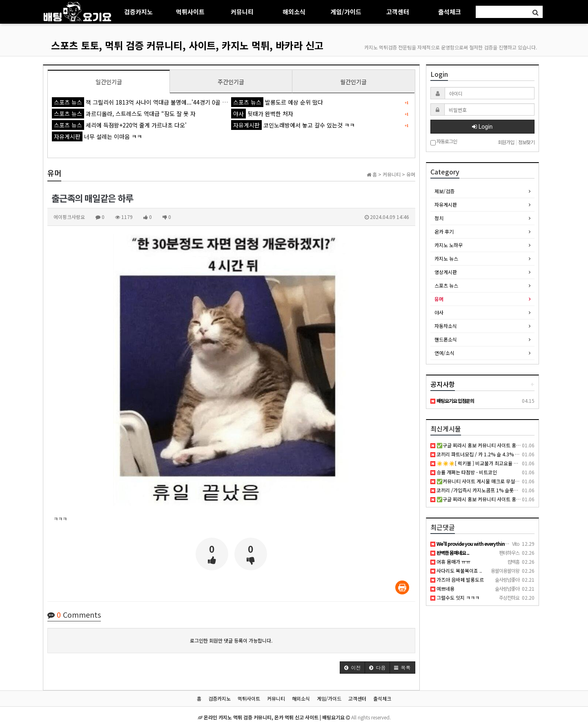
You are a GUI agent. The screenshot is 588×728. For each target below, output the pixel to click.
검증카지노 (138, 12)
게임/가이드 (346, 12)
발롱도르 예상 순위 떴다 (277, 102)
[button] (352, 668)
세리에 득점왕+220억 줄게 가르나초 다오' (119, 125)
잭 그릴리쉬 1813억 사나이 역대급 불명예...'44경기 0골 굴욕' (143, 102)
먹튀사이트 (190, 12)
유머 (439, 299)
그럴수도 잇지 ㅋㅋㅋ (455, 597)
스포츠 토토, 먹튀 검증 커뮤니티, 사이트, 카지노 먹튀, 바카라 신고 (187, 45)
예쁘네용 (442, 588)
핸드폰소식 (446, 339)
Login (482, 127)
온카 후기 (444, 231)
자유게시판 (446, 204)
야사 (439, 312)
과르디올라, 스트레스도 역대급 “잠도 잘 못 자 (124, 114)
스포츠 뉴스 (446, 285)
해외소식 (294, 12)
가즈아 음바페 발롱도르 (457, 579)
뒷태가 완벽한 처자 (262, 114)
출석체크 (450, 12)
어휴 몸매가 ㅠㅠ (450, 562)
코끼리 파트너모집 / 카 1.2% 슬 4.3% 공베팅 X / (483, 454)
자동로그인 (444, 142)
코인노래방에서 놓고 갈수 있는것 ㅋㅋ (293, 125)
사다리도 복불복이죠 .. (456, 571)
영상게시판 (446, 272)
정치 (439, 218)
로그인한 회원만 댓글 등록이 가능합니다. (231, 640)
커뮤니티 (242, 12)
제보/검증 (444, 191)
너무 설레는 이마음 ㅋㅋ (97, 136)
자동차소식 (446, 326)
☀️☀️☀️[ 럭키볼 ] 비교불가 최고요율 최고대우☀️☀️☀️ (490, 463)
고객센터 (398, 12)
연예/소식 (444, 353)
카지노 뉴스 (446, 258)
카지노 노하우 (449, 245)
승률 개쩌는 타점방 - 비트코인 (464, 472)
